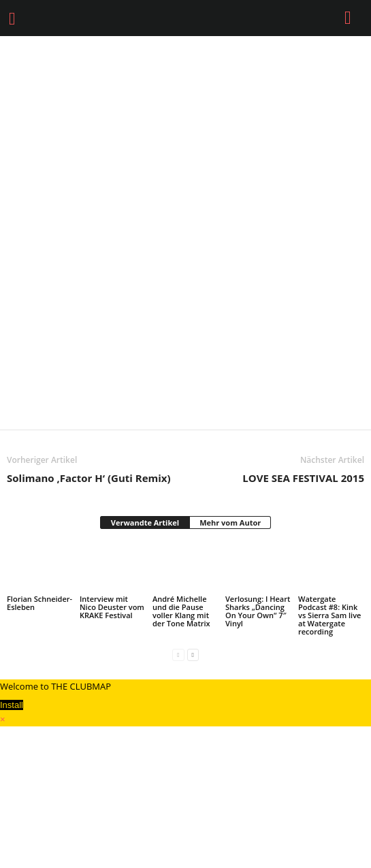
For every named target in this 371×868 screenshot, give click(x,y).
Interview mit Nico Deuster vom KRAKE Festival (112, 607)
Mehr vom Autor (230, 523)
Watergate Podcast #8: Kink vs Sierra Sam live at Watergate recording (329, 615)
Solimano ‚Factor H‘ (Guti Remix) (89, 478)
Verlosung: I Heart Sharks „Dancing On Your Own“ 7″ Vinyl (258, 611)
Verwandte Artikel (145, 523)
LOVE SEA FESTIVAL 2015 (303, 478)
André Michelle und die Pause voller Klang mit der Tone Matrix (181, 611)
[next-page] (193, 655)
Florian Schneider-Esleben (39, 603)
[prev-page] (178, 655)
